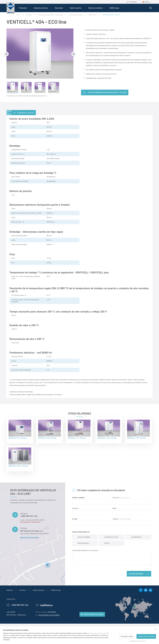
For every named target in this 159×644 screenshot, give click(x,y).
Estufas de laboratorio (76, 15)
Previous (6, 54)
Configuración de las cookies (138, 641)
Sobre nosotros (76, 8)
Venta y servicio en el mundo (93, 614)
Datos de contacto (95, 8)
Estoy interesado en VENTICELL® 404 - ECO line (107, 92)
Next (73, 54)
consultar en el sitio (108, 538)
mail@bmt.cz (46, 605)
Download (59, 8)
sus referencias (134, 538)
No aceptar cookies (127, 636)
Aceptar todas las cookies (146, 636)
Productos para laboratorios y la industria (50, 15)
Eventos (23, 590)
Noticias (10, 590)
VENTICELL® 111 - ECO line (79, 429)
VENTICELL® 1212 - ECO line (20, 457)
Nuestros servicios (41, 8)
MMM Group (114, 8)
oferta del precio (81, 544)
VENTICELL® (92, 15)
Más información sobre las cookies (97, 633)
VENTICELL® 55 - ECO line (49, 429)
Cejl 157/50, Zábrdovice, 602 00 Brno (34, 533)
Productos (23, 8)
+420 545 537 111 (29, 516)
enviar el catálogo (81, 538)
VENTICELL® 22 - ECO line (20, 429)
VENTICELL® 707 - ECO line (138, 429)
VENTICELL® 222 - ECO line (109, 429)
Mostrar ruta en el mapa (29, 537)
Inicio (18, 15)
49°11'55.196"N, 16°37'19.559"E (49, 615)
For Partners (133, 2)
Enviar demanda (136, 574)
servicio (104, 544)
